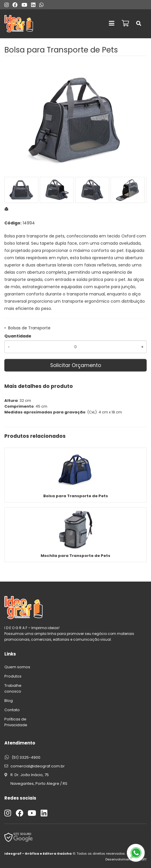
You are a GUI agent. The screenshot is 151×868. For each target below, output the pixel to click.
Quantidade (18, 336)
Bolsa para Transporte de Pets (76, 496)
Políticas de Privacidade (16, 722)
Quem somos (17, 667)
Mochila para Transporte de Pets (75, 556)
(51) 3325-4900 (26, 757)
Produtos (13, 676)
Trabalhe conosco (13, 688)
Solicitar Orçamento (76, 365)
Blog (9, 701)
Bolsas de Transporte (29, 328)
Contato (12, 710)
